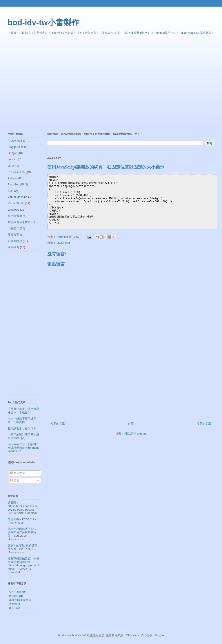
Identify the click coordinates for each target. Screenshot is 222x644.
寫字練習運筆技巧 (136, 33)
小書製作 (13, 228)
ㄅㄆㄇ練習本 (17, 592)
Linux (11, 166)
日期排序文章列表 (33, 33)
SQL (11, 191)
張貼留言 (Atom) (136, 434)
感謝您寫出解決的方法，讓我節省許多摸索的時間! (23, 532)
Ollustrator (132, 635)
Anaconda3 (15, 141)
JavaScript (63, 243)
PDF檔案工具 (16, 172)
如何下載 (13, 519)
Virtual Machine (17, 197)
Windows (14, 210)
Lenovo (12, 159)
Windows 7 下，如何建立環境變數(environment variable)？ (23, 448)
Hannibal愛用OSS (165, 33)
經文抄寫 (14, 608)
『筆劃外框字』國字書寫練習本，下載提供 (23, 411)
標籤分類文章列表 (62, 33)
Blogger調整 (15, 147)
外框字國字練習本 (20, 600)
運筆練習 (13, 247)
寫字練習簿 (15, 216)
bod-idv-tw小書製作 (44, 22)
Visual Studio (16, 203)
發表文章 (18, 473)
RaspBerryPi (16, 184)
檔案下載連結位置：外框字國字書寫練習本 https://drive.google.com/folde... (23, 564)
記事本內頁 (15, 241)
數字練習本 (16, 596)
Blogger (160, 635)
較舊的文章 (204, 424)
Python (12, 178)
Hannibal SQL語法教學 (197, 33)
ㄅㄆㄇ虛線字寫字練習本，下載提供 (22, 420)
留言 (15, 480)
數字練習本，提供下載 (22, 428)
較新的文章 (58, 424)
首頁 (13, 33)
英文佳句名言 (88, 33)
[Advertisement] (42, 84)
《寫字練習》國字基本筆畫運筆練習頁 (23, 436)
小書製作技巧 (111, 33)
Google (12, 153)
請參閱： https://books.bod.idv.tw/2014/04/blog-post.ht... (23, 506)
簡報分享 (13, 235)
